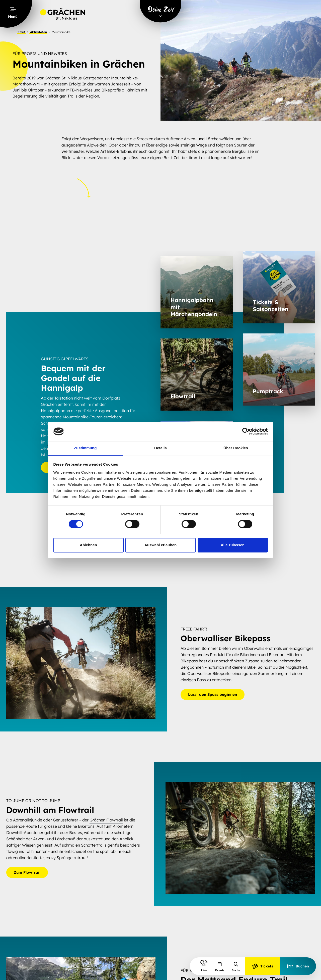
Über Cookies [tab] (236, 448)
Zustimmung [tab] (85, 448)
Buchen (298, 966)
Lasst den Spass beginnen (213, 694)
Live (204, 966)
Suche (236, 967)
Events (220, 967)
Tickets (262, 966)
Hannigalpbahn (55, 411)
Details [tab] (160, 448)
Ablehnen (88, 545)
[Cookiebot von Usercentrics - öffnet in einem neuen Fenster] (246, 431)
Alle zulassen (233, 545)
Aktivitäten (38, 32)
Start (21, 32)
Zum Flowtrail (27, 872)
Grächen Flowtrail (106, 820)
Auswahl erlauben (160, 545)
